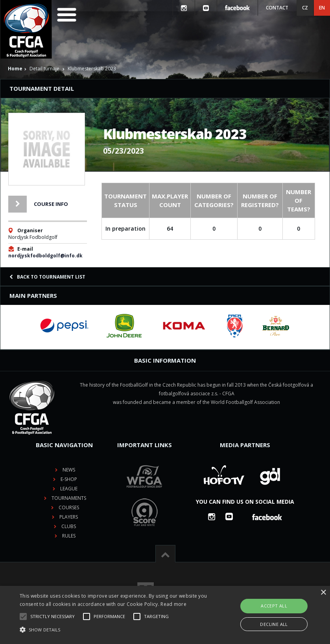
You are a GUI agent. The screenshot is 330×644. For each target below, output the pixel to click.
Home (15, 69)
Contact (277, 8)
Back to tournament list (47, 277)
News (69, 470)
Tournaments (69, 498)
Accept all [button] (274, 606)
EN (322, 8)
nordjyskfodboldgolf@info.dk (45, 256)
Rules (69, 536)
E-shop (69, 479)
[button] (114, 630)
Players (69, 517)
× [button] (323, 593)
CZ (305, 8)
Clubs (69, 526)
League (69, 489)
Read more (173, 604)
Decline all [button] (274, 624)
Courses (69, 507)
